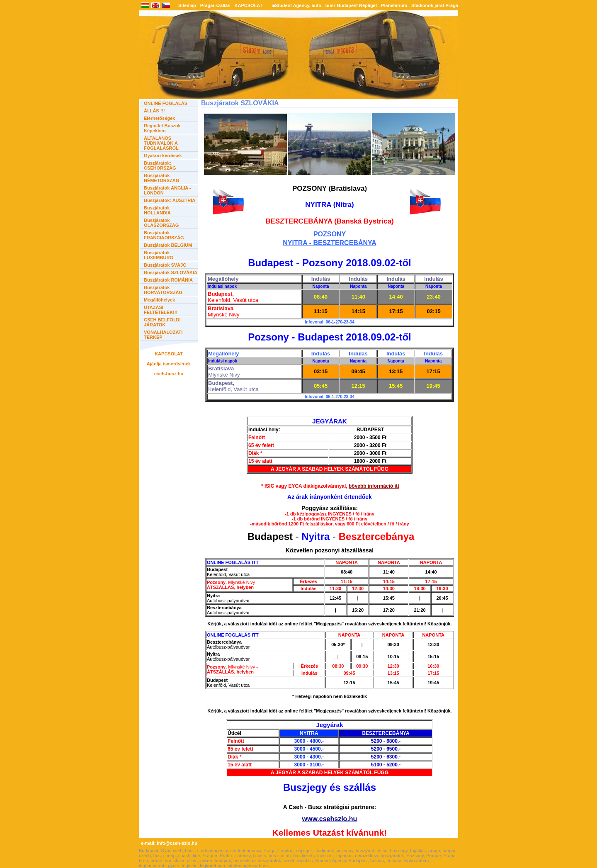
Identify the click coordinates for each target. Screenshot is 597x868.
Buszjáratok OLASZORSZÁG (161, 223)
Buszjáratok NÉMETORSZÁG (161, 178)
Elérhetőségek (159, 118)
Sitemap (187, 5)
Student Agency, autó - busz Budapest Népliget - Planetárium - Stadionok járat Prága (366, 5)
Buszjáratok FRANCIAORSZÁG (164, 235)
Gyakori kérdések (163, 156)
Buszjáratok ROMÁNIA (168, 280)
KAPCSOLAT (249, 5)
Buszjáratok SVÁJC (165, 265)
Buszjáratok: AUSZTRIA (170, 200)
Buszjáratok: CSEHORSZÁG (160, 165)
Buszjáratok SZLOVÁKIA (171, 272)
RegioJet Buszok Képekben (162, 128)
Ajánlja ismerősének (169, 364)
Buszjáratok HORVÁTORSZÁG (163, 290)
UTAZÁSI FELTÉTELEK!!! (161, 310)
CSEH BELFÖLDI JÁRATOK (162, 322)
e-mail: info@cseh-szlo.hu (169, 843)
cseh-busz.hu (169, 374)
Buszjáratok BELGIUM (168, 245)
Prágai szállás (215, 5)
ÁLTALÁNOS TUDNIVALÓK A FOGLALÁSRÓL (161, 143)
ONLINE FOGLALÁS (166, 103)
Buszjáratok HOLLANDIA (157, 210)
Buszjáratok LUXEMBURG (159, 255)
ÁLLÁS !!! (154, 111)
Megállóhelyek (159, 300)
